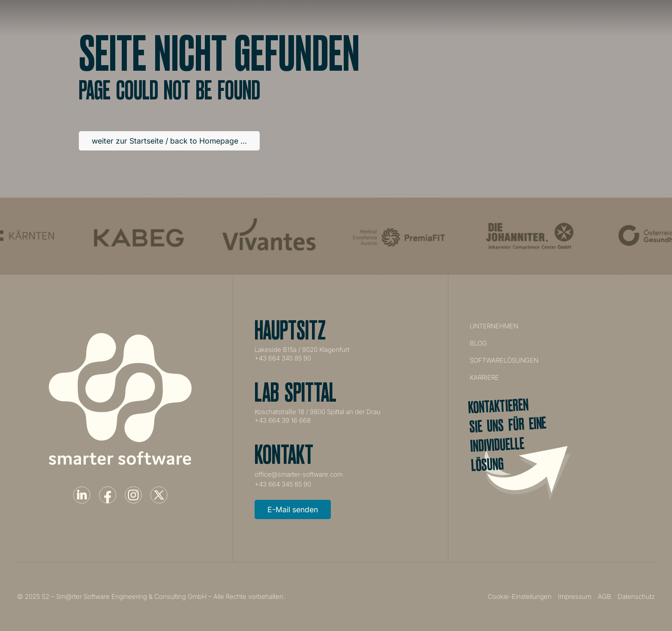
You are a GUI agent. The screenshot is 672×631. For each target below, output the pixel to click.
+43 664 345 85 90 (283, 358)
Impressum (575, 596)
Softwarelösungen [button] (425, 18)
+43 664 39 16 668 (283, 420)
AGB (604, 596)
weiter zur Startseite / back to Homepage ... (169, 141)
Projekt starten (626, 18)
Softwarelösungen (504, 360)
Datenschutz (636, 596)
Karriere (494, 18)
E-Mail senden (293, 509)
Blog (478, 343)
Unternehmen (347, 18)
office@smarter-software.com (299, 474)
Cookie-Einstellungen (520, 596)
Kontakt (544, 18)
